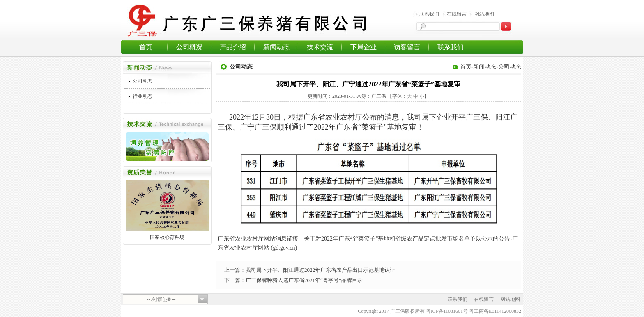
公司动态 (143, 81)
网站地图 (484, 14)
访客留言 (407, 47)
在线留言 (457, 14)
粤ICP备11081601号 (447, 311)
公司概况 (189, 47)
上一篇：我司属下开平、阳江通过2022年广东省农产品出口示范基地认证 (310, 270)
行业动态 (143, 96)
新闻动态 (276, 47)
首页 (146, 47)
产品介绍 (233, 47)
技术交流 (320, 47)
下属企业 (363, 47)
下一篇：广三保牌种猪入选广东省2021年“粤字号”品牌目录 (293, 280)
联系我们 (429, 14)
